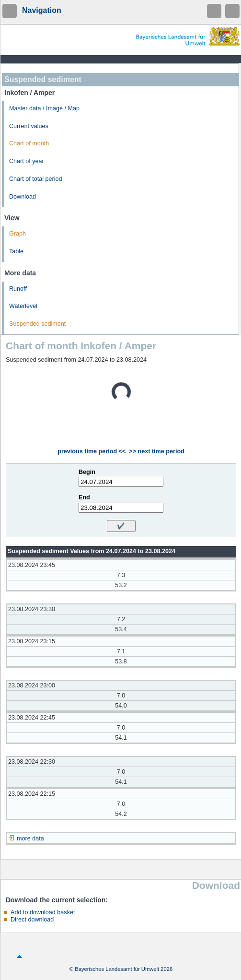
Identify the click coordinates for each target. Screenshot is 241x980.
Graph (17, 234)
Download (23, 197)
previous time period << (92, 451)
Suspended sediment (37, 324)
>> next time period (156, 451)
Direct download (32, 920)
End (84, 497)
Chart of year (27, 161)
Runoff (18, 289)
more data (30, 838)
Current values (29, 126)
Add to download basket (43, 912)
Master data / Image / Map (44, 108)
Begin (87, 472)
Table (16, 251)
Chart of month (29, 143)
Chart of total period (36, 179)
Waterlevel (23, 306)
